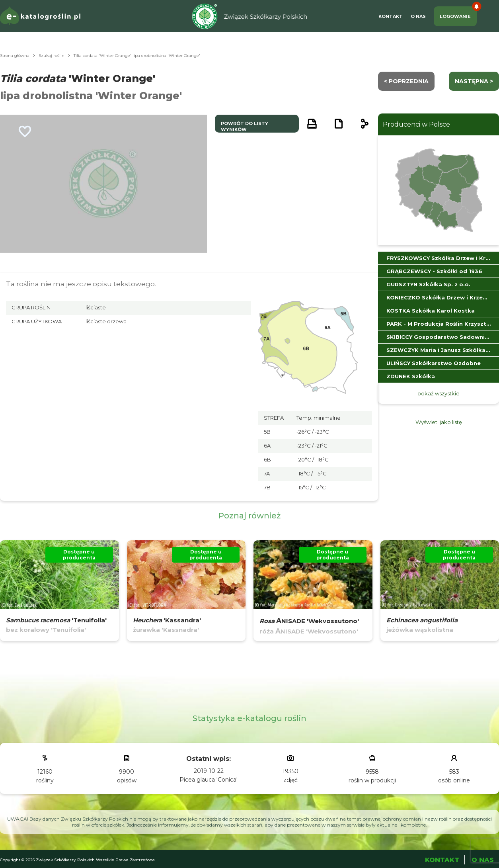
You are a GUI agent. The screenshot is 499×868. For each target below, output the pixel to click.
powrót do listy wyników (245, 126)
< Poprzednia (406, 81)
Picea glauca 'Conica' (209, 780)
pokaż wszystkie (439, 393)
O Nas (418, 16)
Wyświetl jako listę (439, 422)
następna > (474, 81)
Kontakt (391, 16)
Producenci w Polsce (416, 124)
